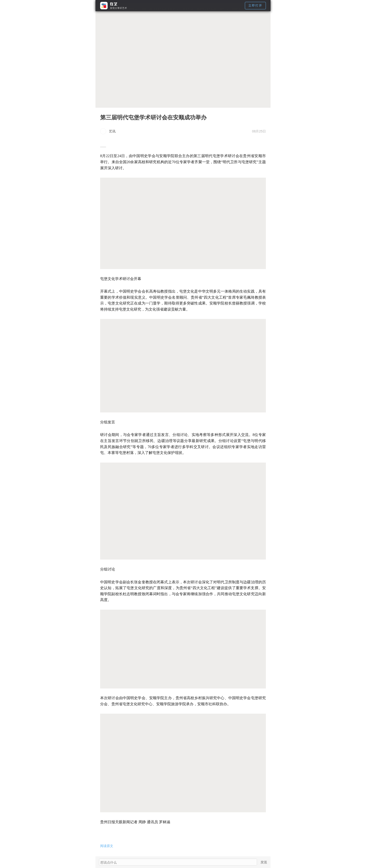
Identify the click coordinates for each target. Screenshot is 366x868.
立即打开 (255, 5)
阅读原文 (107, 846)
